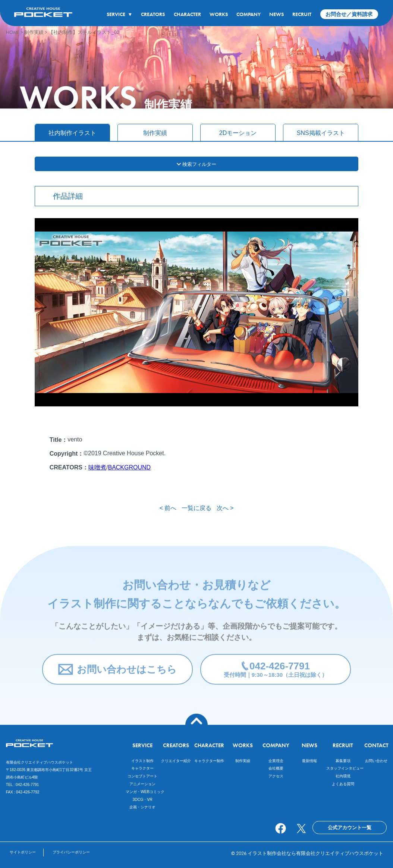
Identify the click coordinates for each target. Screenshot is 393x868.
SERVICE (120, 14)
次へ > (225, 508)
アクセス (276, 776)
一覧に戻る (196, 508)
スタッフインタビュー (345, 768)
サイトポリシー (23, 852)
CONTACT (376, 745)
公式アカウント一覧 (350, 828)
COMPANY (249, 14)
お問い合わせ (376, 761)
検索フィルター (196, 164)
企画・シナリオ (142, 807)
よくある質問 (343, 784)
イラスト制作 (142, 761)
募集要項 (343, 761)
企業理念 (276, 761)
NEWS (276, 14)
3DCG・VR (142, 800)
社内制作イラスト (72, 133)
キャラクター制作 (209, 761)
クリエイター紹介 (176, 761)
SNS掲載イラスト (321, 133)
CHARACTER (187, 14)
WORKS (219, 14)
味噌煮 (97, 467)
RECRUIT (302, 14)
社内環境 (343, 776)
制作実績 (155, 133)
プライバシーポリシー (71, 852)
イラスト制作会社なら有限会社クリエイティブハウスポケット (315, 853)
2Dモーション (238, 133)
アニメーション (142, 784)
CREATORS (153, 14)
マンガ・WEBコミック (145, 792)
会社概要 (276, 768)
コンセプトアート (142, 776)
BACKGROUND (129, 467)
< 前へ (168, 508)
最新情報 (309, 761)
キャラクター (142, 768)
